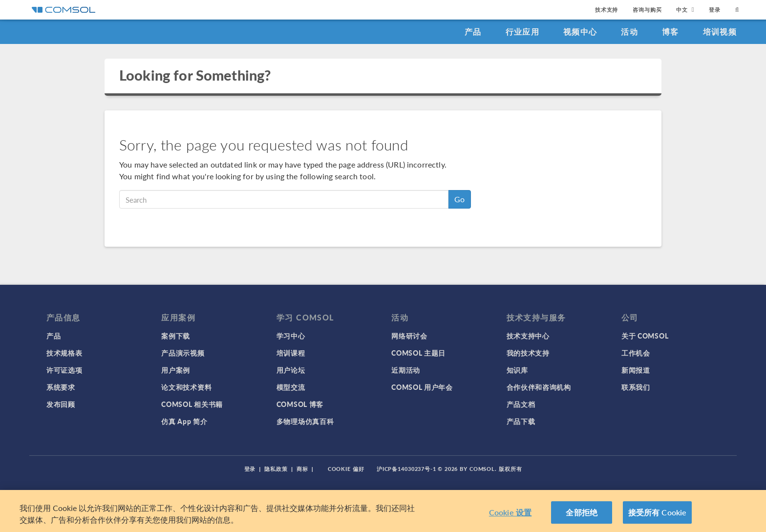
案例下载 (176, 336)
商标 (302, 469)
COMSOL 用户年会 (422, 387)
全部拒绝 (582, 512)
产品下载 (521, 421)
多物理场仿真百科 (305, 421)
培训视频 (720, 32)
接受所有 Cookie (658, 512)
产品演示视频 (183, 353)
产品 (473, 32)
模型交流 (291, 387)
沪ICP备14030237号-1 (406, 469)
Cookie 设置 (510, 512)
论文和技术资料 (186, 387)
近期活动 (406, 370)
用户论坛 (291, 370)
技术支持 (606, 10)
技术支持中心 (528, 336)
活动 (629, 32)
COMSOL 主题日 (418, 353)
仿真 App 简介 (184, 421)
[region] (383, 511)
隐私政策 (276, 469)
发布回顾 (61, 404)
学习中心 (291, 336)
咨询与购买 (647, 10)
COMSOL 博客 (300, 404)
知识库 (517, 370)
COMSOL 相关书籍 (192, 404)
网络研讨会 (409, 336)
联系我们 (636, 387)
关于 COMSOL (645, 336)
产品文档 (521, 404)
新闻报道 (636, 370)
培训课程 (291, 353)
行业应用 (522, 32)
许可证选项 (64, 370)
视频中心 (580, 32)
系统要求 (61, 387)
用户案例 (176, 370)
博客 (670, 32)
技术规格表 (64, 353)
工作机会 (636, 353)
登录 (715, 10)
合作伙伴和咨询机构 (539, 387)
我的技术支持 (528, 353)
